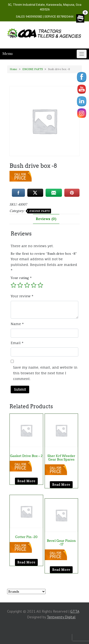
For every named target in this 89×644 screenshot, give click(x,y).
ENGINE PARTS (33, 69)
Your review (22, 296)
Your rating (21, 278)
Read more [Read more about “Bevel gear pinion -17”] (61, 570)
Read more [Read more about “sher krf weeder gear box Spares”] (61, 485)
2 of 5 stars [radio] (20, 285)
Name (17, 324)
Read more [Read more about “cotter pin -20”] (26, 562)
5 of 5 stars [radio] (40, 285)
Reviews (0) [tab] (46, 219)
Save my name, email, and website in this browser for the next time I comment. (45, 373)
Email (17, 343)
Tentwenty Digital (61, 617)
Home (13, 69)
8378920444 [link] (65, 17)
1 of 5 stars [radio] (14, 285)
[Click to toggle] (82, 54)
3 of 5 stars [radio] (27, 285)
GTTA (75, 611)
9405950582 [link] (34, 17)
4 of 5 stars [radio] (34, 285)
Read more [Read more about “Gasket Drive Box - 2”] (26, 481)
